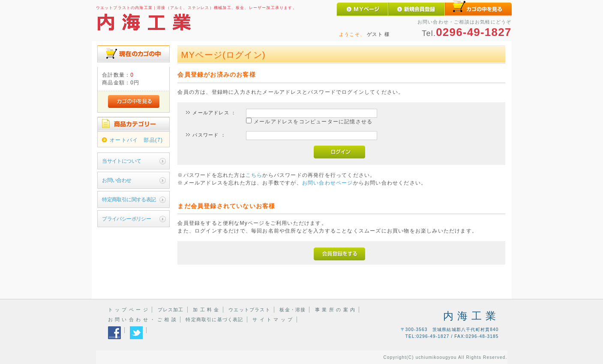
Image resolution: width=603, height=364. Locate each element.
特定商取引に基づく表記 (214, 319)
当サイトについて (121, 161)
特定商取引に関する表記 (129, 200)
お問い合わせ (117, 180)
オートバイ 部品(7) (136, 140)
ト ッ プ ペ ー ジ (128, 310)
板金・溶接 (292, 310)
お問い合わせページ (328, 183)
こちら (254, 175)
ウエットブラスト (249, 310)
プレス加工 (171, 310)
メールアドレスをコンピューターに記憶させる (313, 122)
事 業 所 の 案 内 (335, 310)
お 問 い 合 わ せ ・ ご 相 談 (142, 319)
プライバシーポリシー (126, 219)
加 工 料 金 (206, 310)
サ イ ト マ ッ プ (273, 319)
